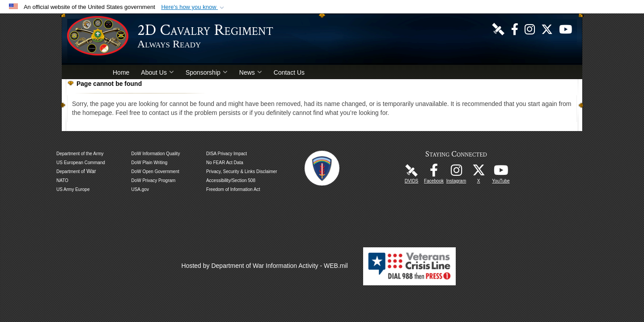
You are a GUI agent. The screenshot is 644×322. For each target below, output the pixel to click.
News (251, 72)
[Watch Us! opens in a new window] (566, 29)
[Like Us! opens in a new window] (515, 29)
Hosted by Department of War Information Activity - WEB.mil (265, 266)
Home (121, 72)
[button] (193, 7)
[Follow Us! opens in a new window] (547, 29)
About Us (157, 72)
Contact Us (289, 72)
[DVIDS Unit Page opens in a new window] (498, 29)
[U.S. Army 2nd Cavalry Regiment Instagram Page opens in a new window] (530, 29)
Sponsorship (207, 72)
